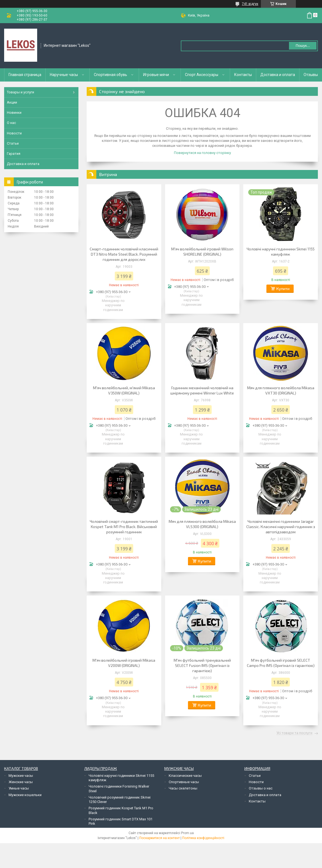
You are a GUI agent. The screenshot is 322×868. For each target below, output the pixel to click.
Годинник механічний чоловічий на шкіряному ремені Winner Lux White (202, 390)
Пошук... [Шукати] (303, 46)
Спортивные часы (184, 782)
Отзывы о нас (261, 788)
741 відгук (250, 4)
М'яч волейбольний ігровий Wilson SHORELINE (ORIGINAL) (202, 252)
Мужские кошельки (25, 795)
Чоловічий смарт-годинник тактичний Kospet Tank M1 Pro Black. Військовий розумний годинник (124, 527)
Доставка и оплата (278, 75)
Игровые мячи (156, 75)
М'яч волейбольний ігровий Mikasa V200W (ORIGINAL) (124, 663)
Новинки (14, 113)
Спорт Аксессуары (202, 75)
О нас (11, 123)
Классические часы (185, 776)
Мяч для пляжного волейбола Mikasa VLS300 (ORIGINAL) (202, 524)
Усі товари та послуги (294, 733)
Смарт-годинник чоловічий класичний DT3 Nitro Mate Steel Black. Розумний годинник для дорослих (124, 254)
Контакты (243, 75)
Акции (12, 102)
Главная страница (25, 75)
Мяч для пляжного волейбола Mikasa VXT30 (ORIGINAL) (281, 390)
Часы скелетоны (183, 788)
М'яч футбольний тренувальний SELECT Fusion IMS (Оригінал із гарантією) (202, 665)
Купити (283, 289)
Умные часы (19, 788)
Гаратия (14, 154)
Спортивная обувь (110, 75)
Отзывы (311, 75)
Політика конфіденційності (203, 838)
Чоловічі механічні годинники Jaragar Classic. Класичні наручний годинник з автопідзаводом (281, 527)
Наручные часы (64, 75)
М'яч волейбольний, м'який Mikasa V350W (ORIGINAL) (124, 390)
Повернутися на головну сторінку (202, 153)
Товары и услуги (21, 92)
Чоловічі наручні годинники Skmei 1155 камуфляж (281, 252)
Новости (14, 133)
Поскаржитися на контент (159, 838)
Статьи (13, 143)
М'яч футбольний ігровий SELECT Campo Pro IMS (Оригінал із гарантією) (281, 663)
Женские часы (21, 782)
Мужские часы (21, 776)
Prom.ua (187, 833)
